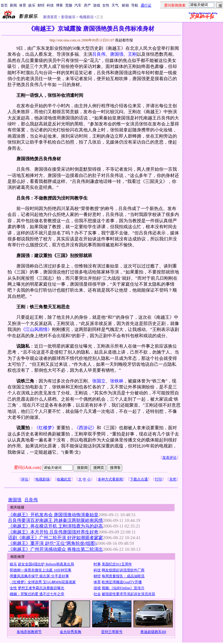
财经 (41, 5)
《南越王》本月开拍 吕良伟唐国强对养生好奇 (53, 532)
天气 (115, 5)
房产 (87, 5)
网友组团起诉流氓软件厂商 (123, 570)
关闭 (173, 479)
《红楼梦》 (45, 428)
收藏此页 (64, 479)
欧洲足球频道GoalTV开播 (122, 582)
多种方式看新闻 (110, 479)
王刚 (132, 54)
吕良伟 (99, 54)
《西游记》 (85, 428)
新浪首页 (50, 17)
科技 (50, 5)
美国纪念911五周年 (117, 564)
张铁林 (117, 381)
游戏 (97, 5)
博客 (59, 5)
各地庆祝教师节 (29, 632)
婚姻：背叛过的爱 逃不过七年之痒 (37, 594)
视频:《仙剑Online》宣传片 (123, 588)
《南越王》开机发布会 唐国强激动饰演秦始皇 (53, 515)
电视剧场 (43, 479)
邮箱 (125, 5)
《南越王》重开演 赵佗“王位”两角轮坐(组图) (52, 543)
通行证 (146, 5)
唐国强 (117, 54)
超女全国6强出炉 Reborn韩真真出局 (46, 564)
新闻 (13, 5)
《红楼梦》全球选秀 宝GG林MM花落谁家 (43, 582)
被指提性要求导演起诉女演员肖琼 (128, 594)
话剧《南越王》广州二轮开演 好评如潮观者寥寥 (55, 538)
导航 (135, 5)
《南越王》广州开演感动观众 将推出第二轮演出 (55, 549)
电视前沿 (86, 17)
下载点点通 (139, 479)
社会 (97, 594)
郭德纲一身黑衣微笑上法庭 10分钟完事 (41, 570)
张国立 (99, 381)
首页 (4, 5)
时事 (97, 564)
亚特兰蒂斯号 (112, 632)
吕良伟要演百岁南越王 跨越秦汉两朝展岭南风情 (55, 520)
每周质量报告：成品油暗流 (123, 576)
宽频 (69, 5)
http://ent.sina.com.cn (66, 40)
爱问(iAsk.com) (28, 468)
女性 (106, 5)
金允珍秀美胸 (70, 632)
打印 (158, 479)
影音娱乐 (68, 17)
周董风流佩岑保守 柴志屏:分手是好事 (39, 576)
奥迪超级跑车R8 (153, 632)
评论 (25, 479)
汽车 (78, 5)
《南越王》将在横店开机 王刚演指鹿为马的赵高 (55, 526)
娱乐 (32, 5)
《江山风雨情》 (36, 329)
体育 (23, 5)
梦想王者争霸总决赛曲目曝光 (41, 588)
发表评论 (169, 458)
